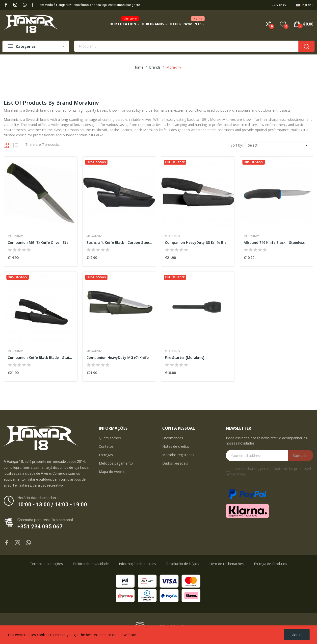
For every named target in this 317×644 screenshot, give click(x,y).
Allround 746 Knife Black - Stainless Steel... (277, 242)
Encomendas (173, 438)
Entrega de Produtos (270, 564)
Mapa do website (113, 472)
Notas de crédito (176, 446)
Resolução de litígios (183, 564)
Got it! (297, 635)
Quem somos (110, 438)
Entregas (106, 455)
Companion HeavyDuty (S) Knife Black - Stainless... (198, 242)
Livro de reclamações (226, 564)
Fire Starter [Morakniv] (185, 358)
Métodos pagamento (116, 463)
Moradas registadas (178, 455)
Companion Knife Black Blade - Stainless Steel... (41, 358)
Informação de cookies (137, 564)
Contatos (106, 446)
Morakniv (15, 236)
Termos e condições (46, 564)
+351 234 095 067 (40, 527)
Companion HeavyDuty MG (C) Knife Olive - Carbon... (119, 358)
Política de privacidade (91, 564)
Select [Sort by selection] (279, 145)
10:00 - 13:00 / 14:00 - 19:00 (52, 505)
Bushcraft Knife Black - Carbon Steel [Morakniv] (119, 242)
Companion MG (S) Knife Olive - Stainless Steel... (41, 242)
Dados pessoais (175, 463)
